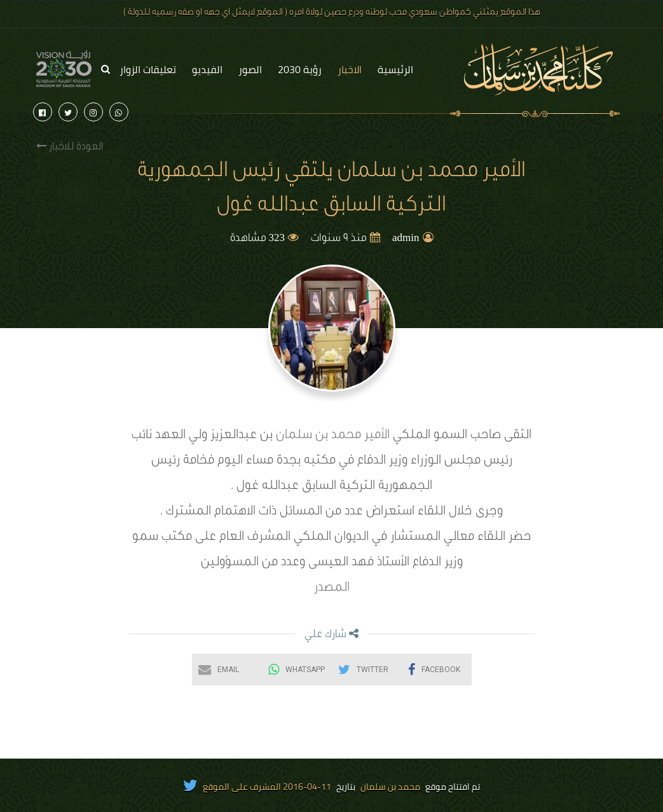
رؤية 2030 (300, 69)
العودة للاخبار (70, 147)
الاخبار (350, 69)
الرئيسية (395, 69)
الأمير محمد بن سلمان (334, 436)
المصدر (332, 589)
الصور (250, 69)
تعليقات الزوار (148, 69)
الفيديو (207, 69)
